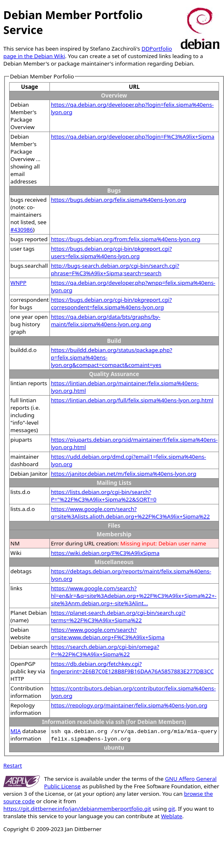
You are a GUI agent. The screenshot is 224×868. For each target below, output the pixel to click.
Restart (13, 765)
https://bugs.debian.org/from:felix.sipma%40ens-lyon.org (126, 239)
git (172, 809)
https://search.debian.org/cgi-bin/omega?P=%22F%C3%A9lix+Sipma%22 (105, 650)
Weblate (171, 816)
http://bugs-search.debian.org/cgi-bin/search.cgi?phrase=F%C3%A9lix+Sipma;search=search (115, 269)
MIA (16, 731)
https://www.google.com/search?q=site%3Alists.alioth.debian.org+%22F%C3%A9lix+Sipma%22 (130, 513)
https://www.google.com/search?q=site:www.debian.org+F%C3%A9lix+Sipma (108, 633)
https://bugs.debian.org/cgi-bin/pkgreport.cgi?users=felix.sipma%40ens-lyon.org (111, 252)
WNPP (18, 283)
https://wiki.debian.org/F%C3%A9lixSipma (105, 553)
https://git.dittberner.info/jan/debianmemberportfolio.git (77, 809)
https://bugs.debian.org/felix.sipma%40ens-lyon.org (118, 200)
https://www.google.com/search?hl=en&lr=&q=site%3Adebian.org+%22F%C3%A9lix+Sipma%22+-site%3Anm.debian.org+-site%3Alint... (133, 596)
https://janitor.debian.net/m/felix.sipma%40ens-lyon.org (123, 474)
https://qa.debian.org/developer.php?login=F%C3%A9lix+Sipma (132, 137)
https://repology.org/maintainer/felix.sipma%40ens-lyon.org (129, 705)
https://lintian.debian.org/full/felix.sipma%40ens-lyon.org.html (132, 400)
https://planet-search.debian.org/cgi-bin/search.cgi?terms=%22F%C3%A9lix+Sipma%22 (118, 616)
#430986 (22, 230)
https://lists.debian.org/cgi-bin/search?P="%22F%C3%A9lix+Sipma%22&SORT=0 (103, 496)
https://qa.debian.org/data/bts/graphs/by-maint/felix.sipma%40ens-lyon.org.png (105, 320)
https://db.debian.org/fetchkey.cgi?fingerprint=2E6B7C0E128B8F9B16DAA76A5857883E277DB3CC (132, 668)
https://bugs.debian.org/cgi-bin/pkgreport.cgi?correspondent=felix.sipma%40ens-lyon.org (111, 303)
